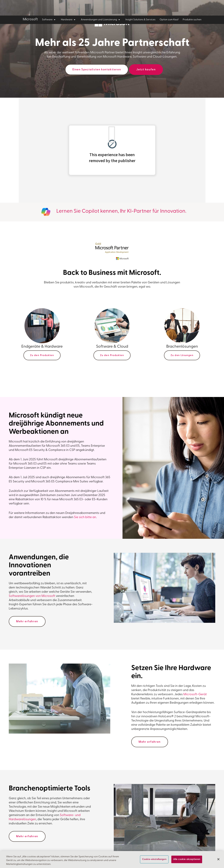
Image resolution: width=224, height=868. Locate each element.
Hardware (69, 20)
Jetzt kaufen (146, 70)
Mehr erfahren (27, 622)
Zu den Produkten (42, 355)
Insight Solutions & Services (140, 20)
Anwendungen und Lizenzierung (101, 20)
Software (49, 20)
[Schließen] (218, 859)
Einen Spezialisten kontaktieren (97, 70)
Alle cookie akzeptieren (187, 859)
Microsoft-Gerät (195, 694)
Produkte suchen (192, 20)
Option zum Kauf (169, 20)
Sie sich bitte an (85, 517)
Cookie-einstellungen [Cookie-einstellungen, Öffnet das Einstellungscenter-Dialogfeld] (154, 859)
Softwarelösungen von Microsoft (32, 596)
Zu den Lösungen (182, 355)
